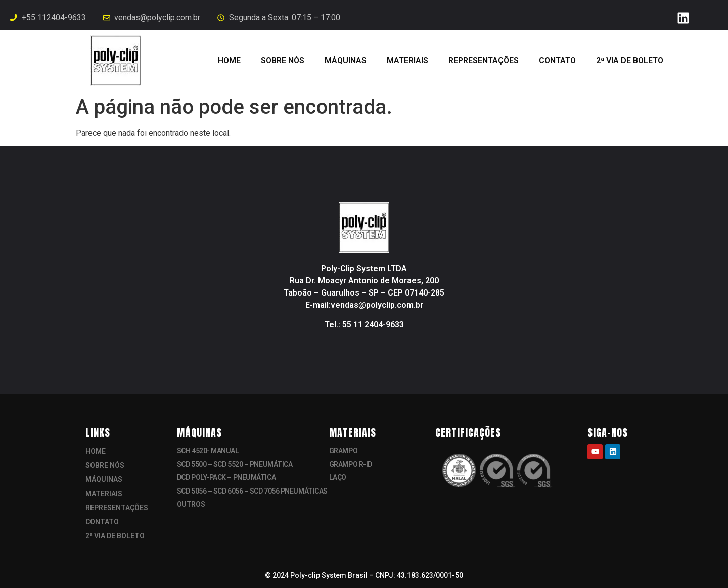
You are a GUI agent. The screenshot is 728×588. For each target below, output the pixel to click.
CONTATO (557, 60)
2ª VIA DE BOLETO (630, 60)
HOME (229, 60)
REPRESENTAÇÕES (484, 60)
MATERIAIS (407, 60)
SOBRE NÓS (283, 60)
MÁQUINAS (346, 60)
